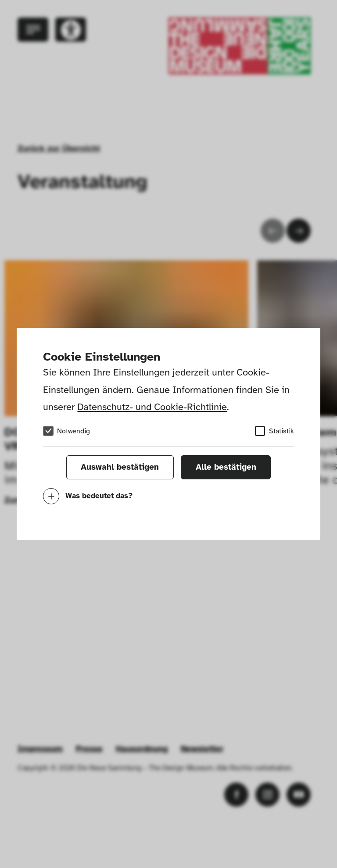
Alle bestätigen (226, 467)
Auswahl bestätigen (120, 467)
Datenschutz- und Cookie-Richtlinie (152, 407)
